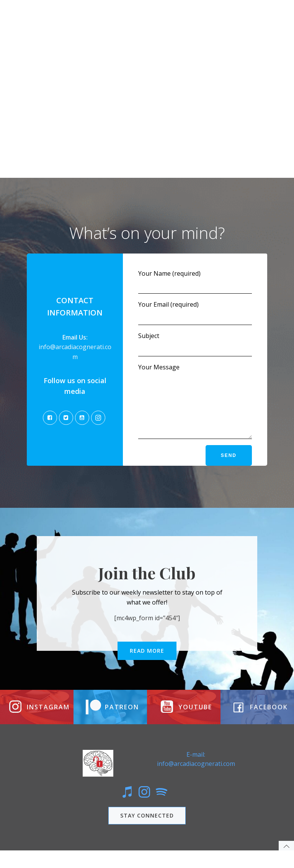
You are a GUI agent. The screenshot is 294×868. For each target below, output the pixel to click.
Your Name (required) (195, 279)
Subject (195, 341)
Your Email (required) (195, 310)
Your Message (195, 404)
